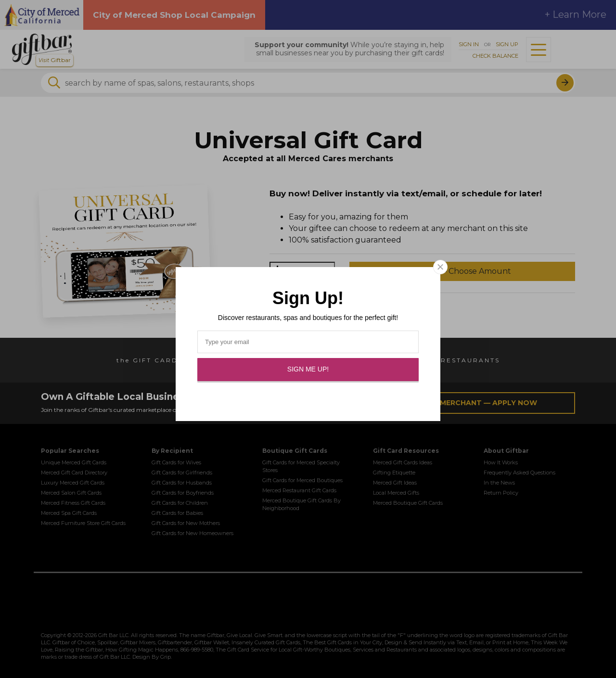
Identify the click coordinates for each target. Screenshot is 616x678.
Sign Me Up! (308, 369)
